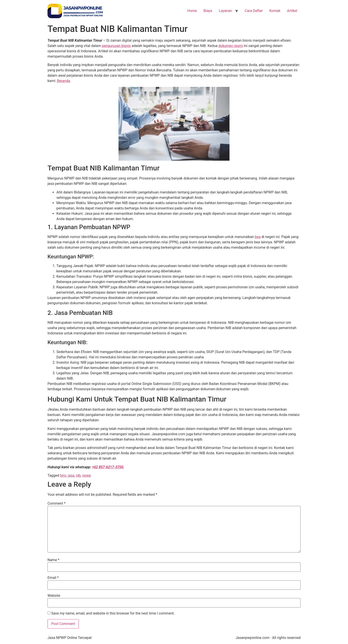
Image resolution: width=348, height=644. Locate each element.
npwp (87, 475)
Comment (56, 503)
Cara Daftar (254, 11)
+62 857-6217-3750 (108, 467)
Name (53, 560)
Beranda (64, 81)
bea (258, 237)
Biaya (208, 11)
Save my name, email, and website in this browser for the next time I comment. (113, 613)
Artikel (292, 11)
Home (192, 11)
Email (53, 578)
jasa (71, 475)
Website (54, 596)
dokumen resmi (231, 46)
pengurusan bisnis (116, 46)
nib (78, 475)
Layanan (225, 11)
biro (63, 475)
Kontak (275, 11)
